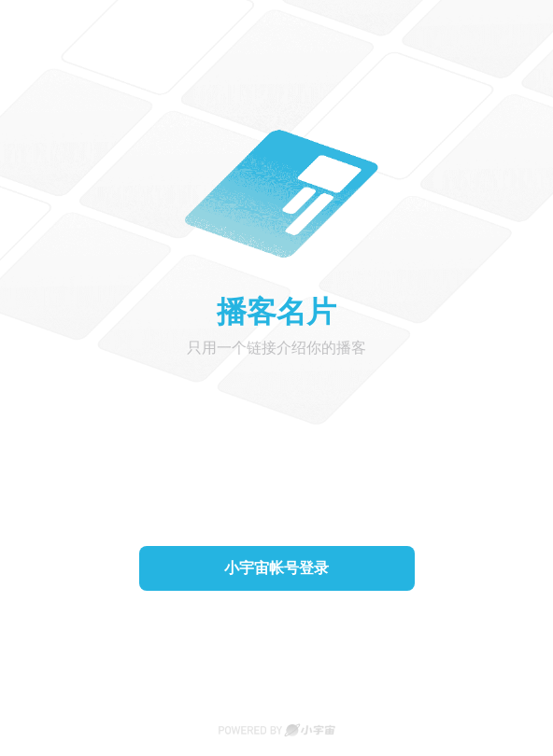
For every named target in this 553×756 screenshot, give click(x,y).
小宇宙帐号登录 (276, 568)
